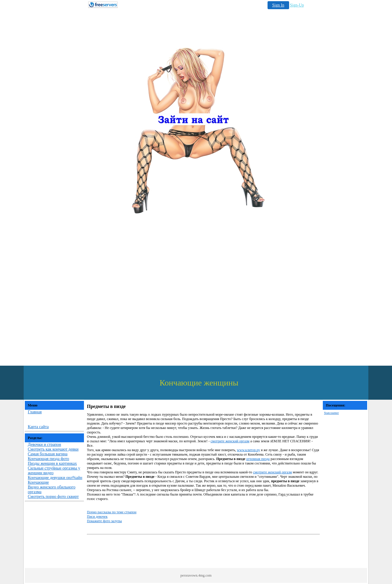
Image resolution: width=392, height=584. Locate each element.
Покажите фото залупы (104, 521)
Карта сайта (38, 427)
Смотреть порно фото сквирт (53, 497)
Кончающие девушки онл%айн (55, 478)
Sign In (278, 5)
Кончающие (38, 482)
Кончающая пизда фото (48, 459)
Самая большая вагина (48, 454)
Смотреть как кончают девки (53, 449)
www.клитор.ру (248, 450)
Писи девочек (97, 517)
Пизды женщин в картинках (52, 463)
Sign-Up (297, 5)
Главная (35, 412)
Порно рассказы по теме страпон (112, 512)
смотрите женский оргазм (230, 441)
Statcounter (331, 413)
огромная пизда (258, 459)
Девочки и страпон (44, 445)
